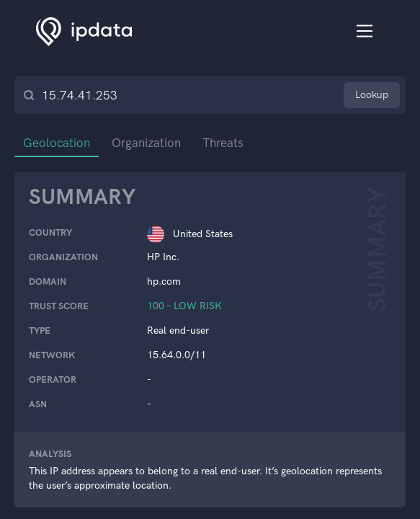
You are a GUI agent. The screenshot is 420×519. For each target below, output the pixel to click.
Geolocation (57, 143)
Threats (223, 143)
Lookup (372, 95)
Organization (146, 143)
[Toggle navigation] (365, 31)
